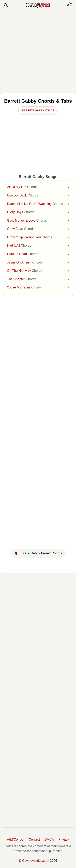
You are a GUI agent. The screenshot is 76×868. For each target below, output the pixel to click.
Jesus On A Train (38, 262)
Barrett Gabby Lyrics (38, 110)
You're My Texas (38, 287)
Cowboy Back (38, 195)
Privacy (64, 840)
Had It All (38, 246)
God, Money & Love (38, 221)
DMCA (49, 840)
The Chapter (38, 279)
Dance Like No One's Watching (38, 204)
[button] (6, 5)
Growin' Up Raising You (38, 237)
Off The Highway (38, 271)
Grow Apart (38, 229)
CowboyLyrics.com (36, 861)
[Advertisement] (38, 50)
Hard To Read (38, 254)
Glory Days (38, 212)
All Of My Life (38, 187)
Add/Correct (16, 840)
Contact (34, 840)
